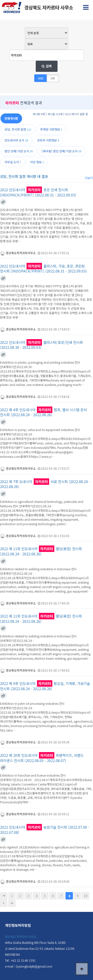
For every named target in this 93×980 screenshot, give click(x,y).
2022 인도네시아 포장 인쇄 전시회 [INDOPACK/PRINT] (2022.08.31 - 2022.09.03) (38, 192)
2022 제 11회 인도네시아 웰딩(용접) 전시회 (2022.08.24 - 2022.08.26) (41, 551)
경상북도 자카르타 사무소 (21, 937)
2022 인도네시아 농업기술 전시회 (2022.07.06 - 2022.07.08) (45, 830)
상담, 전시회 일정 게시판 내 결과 (24, 176)
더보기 (89, 178)
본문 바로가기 (0, 0)
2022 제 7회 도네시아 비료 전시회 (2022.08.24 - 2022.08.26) (45, 484)
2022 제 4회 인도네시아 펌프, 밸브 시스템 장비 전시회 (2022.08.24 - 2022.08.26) (43, 412)
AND (41, 78)
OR (53, 78)
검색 (47, 66)
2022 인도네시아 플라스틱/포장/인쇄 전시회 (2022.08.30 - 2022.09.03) (41, 345)
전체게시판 (11, 118)
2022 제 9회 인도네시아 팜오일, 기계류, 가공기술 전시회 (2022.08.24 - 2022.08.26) (45, 686)
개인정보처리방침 (18, 925)
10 (86, 896)
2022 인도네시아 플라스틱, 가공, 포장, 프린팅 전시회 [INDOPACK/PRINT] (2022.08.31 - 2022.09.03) (43, 269)
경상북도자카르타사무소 (18, 253)
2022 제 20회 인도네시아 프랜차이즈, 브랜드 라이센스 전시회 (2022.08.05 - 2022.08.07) (42, 758)
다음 (4, 903)
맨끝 (12, 903)
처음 (4, 896)
